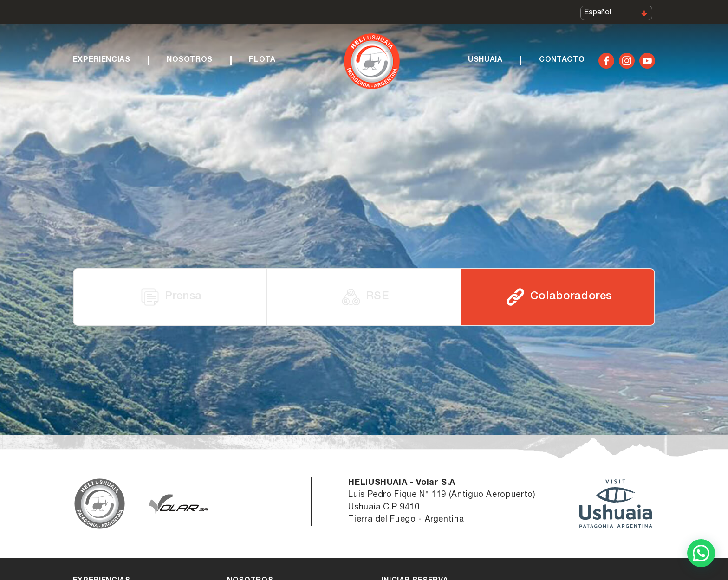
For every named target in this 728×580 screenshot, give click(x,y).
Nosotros (190, 63)
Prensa (170, 297)
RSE (364, 297)
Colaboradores (558, 297)
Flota (262, 63)
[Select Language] (616, 14)
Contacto (562, 63)
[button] (701, 553)
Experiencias (102, 63)
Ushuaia (485, 63)
